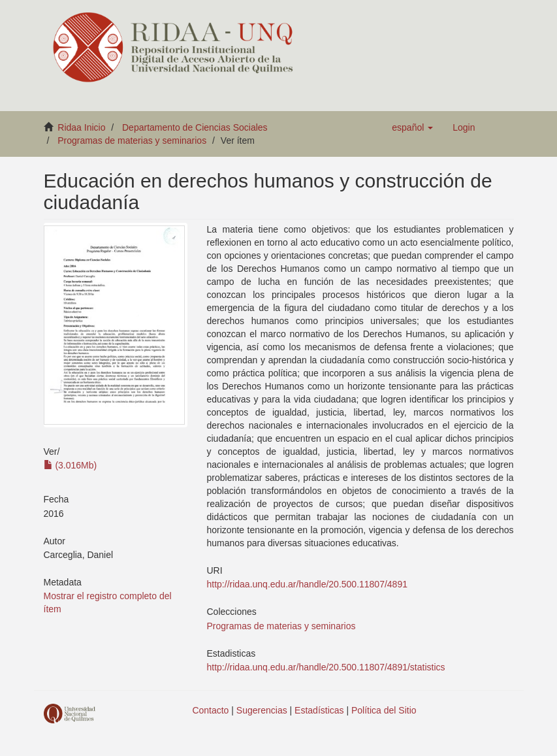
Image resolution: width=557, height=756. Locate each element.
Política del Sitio (384, 710)
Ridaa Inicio (81, 127)
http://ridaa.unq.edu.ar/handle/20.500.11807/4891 (307, 584)
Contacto (210, 710)
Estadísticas (319, 710)
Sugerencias (262, 710)
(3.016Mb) (71, 465)
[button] (412, 127)
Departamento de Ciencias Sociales (195, 127)
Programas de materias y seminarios (132, 140)
